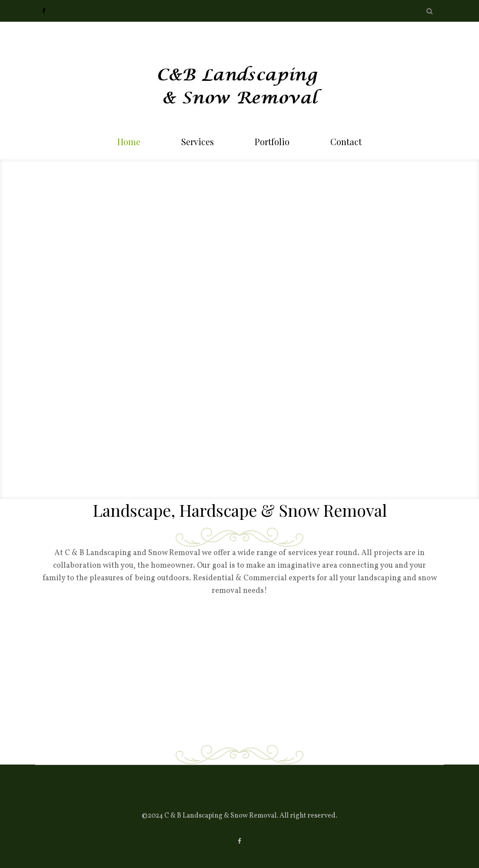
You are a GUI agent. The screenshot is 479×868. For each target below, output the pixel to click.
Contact (346, 141)
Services (198, 141)
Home (129, 141)
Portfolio (272, 141)
